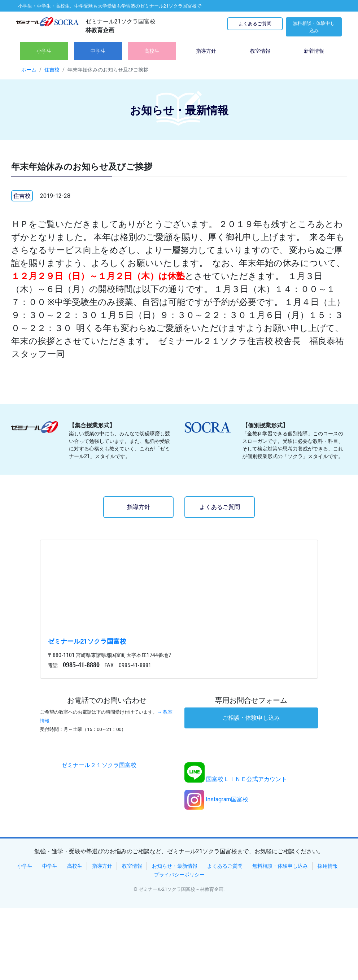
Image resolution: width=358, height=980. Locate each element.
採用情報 (328, 866)
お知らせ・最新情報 (175, 866)
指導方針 (139, 507)
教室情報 (132, 866)
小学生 (25, 866)
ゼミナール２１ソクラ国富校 (99, 765)
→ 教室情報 (106, 716)
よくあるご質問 (255, 24)
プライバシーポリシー (179, 875)
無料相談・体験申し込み (314, 27)
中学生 (50, 866)
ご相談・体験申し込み (251, 718)
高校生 (75, 866)
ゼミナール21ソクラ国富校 (87, 641)
